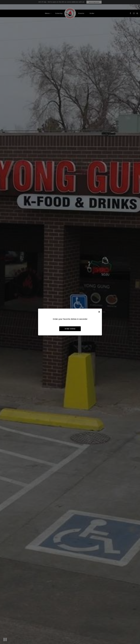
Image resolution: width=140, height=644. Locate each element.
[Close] (99, 312)
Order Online (70, 329)
